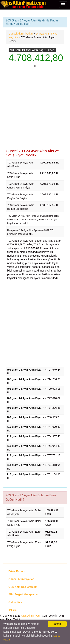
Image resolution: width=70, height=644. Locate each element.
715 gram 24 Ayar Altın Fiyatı (24, 474)
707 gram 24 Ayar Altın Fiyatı (24, 398)
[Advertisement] (35, 110)
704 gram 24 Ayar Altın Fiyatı (24, 370)
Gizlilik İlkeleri (16, 602)
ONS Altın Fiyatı (30, 616)
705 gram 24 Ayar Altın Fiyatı (24, 379)
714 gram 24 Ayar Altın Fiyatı (24, 465)
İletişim (13, 610)
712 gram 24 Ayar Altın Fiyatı (24, 446)
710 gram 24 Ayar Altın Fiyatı (24, 427)
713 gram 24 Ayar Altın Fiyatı (24, 455)
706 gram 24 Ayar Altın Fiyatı (24, 389)
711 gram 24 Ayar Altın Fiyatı (24, 436)
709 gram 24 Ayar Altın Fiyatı (24, 417)
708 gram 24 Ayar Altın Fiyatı (24, 408)
